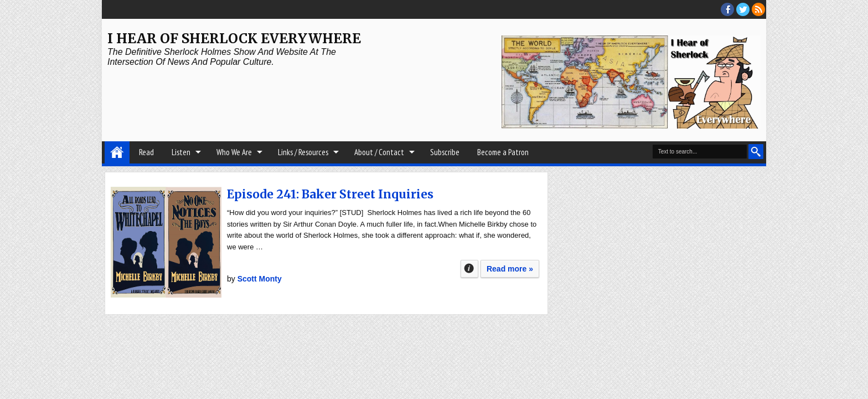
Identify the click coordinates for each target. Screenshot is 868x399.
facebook (727, 9)
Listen (181, 152)
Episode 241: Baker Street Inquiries (330, 194)
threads (743, 9)
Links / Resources (303, 152)
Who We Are (234, 152)
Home (117, 152)
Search (756, 152)
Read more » (510, 269)
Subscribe (445, 152)
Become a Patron (503, 152)
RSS (758, 9)
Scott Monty (260, 279)
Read (146, 152)
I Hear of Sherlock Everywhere (234, 39)
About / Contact (379, 152)
